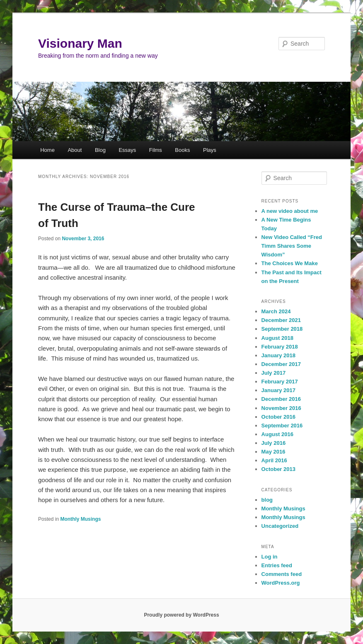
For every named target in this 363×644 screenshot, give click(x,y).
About (75, 150)
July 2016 (274, 443)
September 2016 (282, 426)
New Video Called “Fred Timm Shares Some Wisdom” (292, 246)
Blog (100, 150)
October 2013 (278, 469)
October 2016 (278, 417)
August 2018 (277, 338)
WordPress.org (281, 583)
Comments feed (282, 574)
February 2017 (280, 382)
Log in (270, 557)
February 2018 (280, 347)
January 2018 (278, 355)
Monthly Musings (80, 519)
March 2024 (276, 311)
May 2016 (273, 452)
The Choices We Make (290, 263)
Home (47, 150)
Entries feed (277, 565)
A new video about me (290, 211)
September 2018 (282, 329)
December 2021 (281, 320)
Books (182, 150)
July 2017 (274, 373)
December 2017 (281, 364)
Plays (210, 150)
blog (267, 500)
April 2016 (274, 460)
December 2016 (281, 399)
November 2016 (281, 408)
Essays (127, 150)
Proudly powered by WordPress (181, 615)
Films (156, 150)
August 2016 (277, 434)
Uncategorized (280, 526)
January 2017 (278, 390)
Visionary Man (80, 43)
